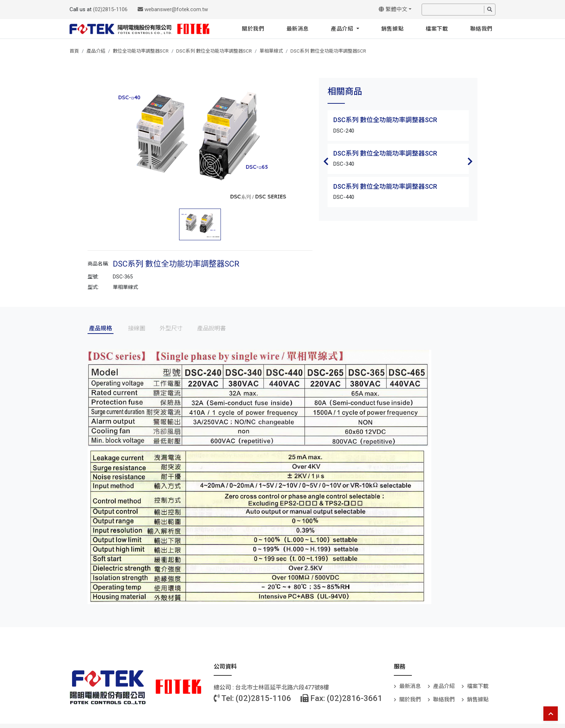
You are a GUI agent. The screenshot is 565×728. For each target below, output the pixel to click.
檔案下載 (437, 29)
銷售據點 (392, 29)
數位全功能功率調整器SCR (141, 51)
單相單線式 (271, 51)
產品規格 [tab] (101, 328)
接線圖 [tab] (137, 328)
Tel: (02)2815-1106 (252, 698)
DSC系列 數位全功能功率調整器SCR (214, 51)
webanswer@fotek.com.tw (173, 9)
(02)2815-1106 (110, 9)
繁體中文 (393, 9)
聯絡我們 (481, 29)
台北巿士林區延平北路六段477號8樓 (282, 687)
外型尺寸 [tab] (171, 328)
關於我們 (253, 29)
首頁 (74, 51)
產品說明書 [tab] (212, 328)
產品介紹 (343, 29)
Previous (326, 161)
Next (470, 161)
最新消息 (298, 29)
